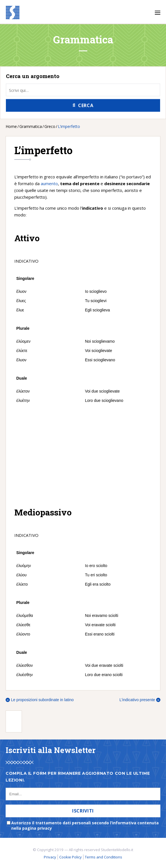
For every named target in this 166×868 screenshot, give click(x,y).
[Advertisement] (83, 456)
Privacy (50, 857)
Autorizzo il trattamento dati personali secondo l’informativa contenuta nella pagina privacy (85, 825)
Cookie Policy (71, 857)
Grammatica (31, 126)
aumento (49, 183)
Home (11, 126)
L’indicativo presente (140, 700)
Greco (50, 126)
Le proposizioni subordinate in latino (40, 700)
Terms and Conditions (104, 857)
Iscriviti (83, 811)
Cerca (86, 105)
